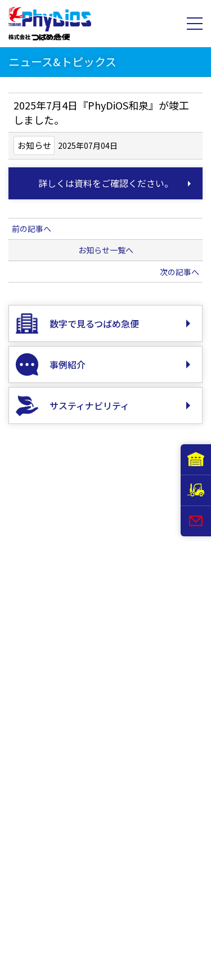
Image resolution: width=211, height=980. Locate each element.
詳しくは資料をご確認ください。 (106, 183)
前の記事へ (32, 229)
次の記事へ (179, 272)
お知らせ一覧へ (106, 250)
